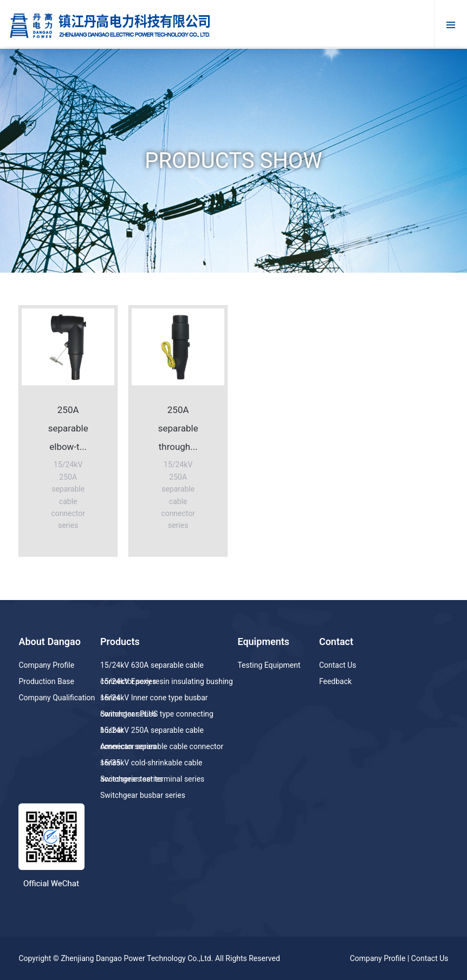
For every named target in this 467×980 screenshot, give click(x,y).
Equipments (263, 641)
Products (120, 641)
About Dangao (49, 641)
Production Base (46, 681)
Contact (336, 641)
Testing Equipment (269, 665)
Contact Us (338, 665)
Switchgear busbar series (143, 795)
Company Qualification (57, 698)
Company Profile (46, 665)
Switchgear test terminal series (152, 779)
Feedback (335, 681)
